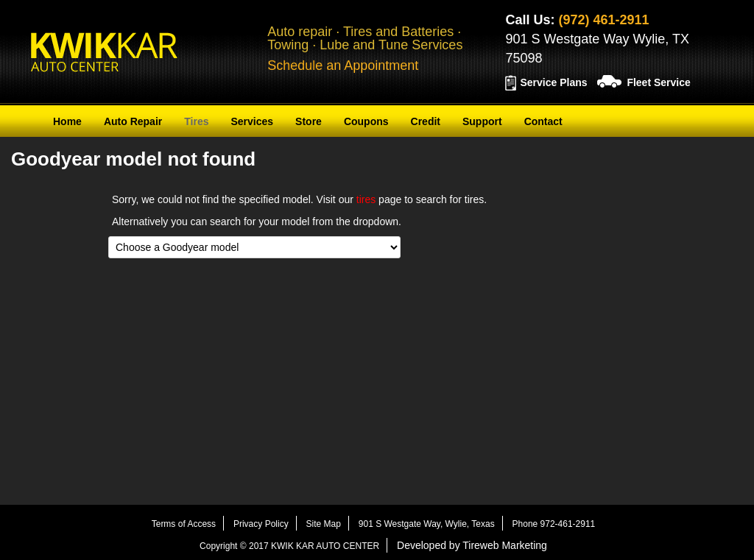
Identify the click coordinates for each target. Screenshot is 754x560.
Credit (426, 121)
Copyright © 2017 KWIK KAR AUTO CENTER (289, 546)
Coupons (366, 121)
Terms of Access (184, 524)
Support (482, 121)
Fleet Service (658, 82)
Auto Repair (133, 121)
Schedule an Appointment (343, 65)
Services (252, 121)
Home (67, 121)
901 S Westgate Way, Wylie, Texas (427, 524)
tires (366, 199)
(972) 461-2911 (603, 20)
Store (309, 121)
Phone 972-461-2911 (554, 524)
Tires (196, 121)
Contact (543, 121)
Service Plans (553, 82)
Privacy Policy (261, 524)
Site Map (324, 524)
